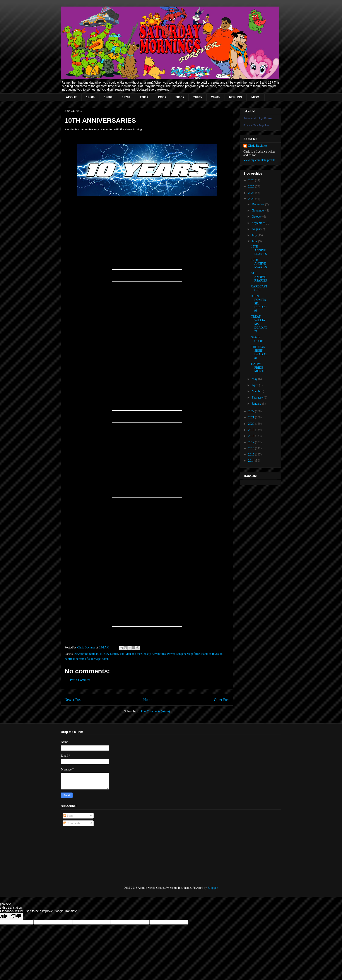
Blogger (212, 888)
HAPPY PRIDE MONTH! (259, 368)
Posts (68, 816)
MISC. (256, 97)
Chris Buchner (257, 146)
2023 (252, 199)
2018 (252, 436)
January (257, 404)
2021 (252, 417)
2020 (252, 424)
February (258, 398)
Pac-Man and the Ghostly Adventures (143, 654)
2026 (252, 180)
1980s (144, 97)
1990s (162, 97)
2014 (252, 461)
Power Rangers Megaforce (183, 654)
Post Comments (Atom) (155, 711)
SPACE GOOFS (258, 339)
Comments (72, 823)
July (255, 235)
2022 (252, 411)
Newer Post (73, 700)
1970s (126, 97)
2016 (252, 448)
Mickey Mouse (109, 654)
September (259, 223)
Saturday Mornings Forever (258, 118)
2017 (252, 442)
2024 (252, 193)
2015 (252, 455)
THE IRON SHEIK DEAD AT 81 (259, 352)
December (258, 204)
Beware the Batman (86, 654)
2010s (198, 97)
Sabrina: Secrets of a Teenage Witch (87, 659)
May (255, 379)
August (256, 229)
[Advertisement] (83, 856)
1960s (108, 97)
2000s (180, 97)
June (255, 241)
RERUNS (235, 97)
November (259, 211)
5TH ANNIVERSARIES (259, 277)
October (257, 217)
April (255, 385)
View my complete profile (259, 160)
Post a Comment (80, 680)
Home (148, 700)
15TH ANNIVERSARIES (259, 250)
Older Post (222, 700)
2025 (252, 187)
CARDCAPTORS (259, 288)
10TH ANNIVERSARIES (259, 264)
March (256, 391)
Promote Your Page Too (256, 125)
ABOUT (71, 97)
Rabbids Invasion (212, 654)
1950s (90, 97)
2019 (252, 430)
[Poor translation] (16, 916)
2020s (215, 97)
